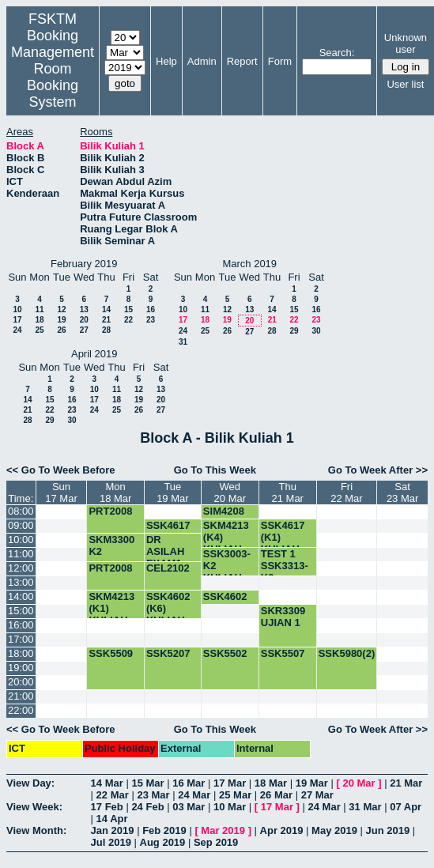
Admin (202, 61)
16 (151, 309)
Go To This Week (215, 470)
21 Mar (406, 783)
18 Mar (271, 783)
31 (183, 342)
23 (151, 320)
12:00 (21, 568)
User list (405, 84)
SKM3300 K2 (111, 545)
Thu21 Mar (287, 492)
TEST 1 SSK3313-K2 (285, 566)
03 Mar (189, 807)
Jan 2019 (113, 830)
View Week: (34, 807)
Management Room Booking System (53, 77)
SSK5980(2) (347, 653)
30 (316, 331)
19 (61, 320)
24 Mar (194, 795)
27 (84, 330)
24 (17, 330)
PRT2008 (110, 511)
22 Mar (113, 795)
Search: (337, 53)
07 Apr (406, 807)
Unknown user (406, 43)
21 (106, 320)
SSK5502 (225, 653)
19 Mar (312, 783)
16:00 (21, 625)
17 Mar (230, 783)
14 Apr (112, 819)
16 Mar (189, 783)
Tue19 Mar (172, 492)
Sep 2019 (216, 842)
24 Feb (147, 807)
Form (280, 61)
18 (39, 320)
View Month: (36, 830)
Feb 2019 (164, 830)
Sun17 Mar (61, 492)
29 (294, 331)
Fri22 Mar (346, 492)
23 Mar (153, 795)
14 (106, 309)
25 (39, 330)
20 (84, 320)
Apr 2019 (282, 830)
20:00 (21, 682)
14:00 (21, 596)
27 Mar (317, 795)
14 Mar (107, 783)
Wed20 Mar (230, 492)
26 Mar (276, 795)
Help (166, 61)
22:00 (21, 710)
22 (128, 320)
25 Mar (235, 795)
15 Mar (147, 783)
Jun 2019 (388, 830)
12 (61, 309)
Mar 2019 (223, 830)
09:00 (21, 525)
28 (106, 330)
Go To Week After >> (378, 470)
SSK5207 (168, 653)
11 (39, 309)
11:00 (21, 554)
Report (242, 61)
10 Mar (230, 807)
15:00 (21, 611)
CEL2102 (168, 568)
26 (61, 330)
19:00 (21, 668)
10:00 (21, 540)
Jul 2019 (111, 842)
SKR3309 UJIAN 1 (283, 617)
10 (17, 309)
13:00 (21, 582)
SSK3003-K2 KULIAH (227, 566)
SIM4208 (224, 511)
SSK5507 (283, 653)
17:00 (21, 639)
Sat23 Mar (402, 492)
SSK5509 (111, 653)
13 (84, 309)
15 (128, 309)
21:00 (21, 696)
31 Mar (365, 807)
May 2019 (334, 830)
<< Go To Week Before (61, 470)
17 (17, 320)
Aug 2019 (163, 842)
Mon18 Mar (115, 492)
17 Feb (107, 807)
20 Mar (359, 783)
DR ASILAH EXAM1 (165, 551)
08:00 (21, 511)
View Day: (30, 783)
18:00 (21, 653)
